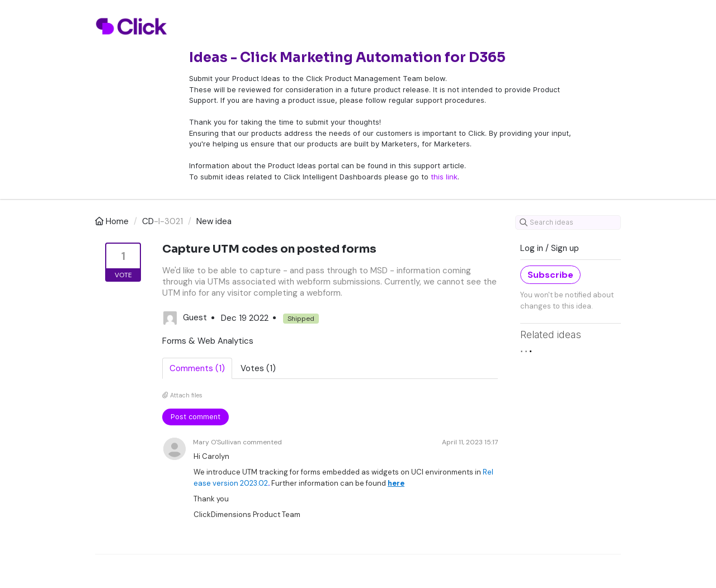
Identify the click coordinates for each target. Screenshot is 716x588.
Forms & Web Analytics (208, 341)
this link (444, 177)
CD (148, 221)
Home (113, 221)
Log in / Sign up (550, 248)
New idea (214, 221)
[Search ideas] (568, 222)
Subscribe (550, 275)
